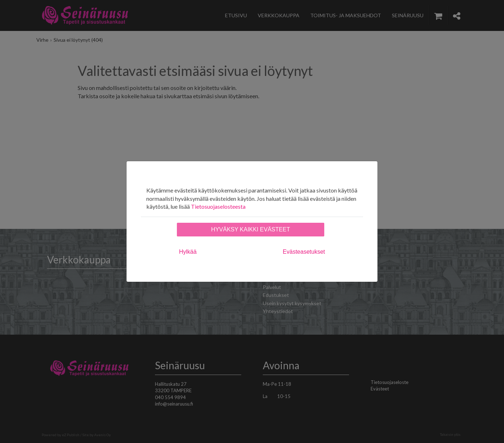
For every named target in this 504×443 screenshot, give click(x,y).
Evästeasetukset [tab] (304, 252)
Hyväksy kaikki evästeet (250, 229)
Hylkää (188, 252)
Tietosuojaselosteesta (218, 206)
